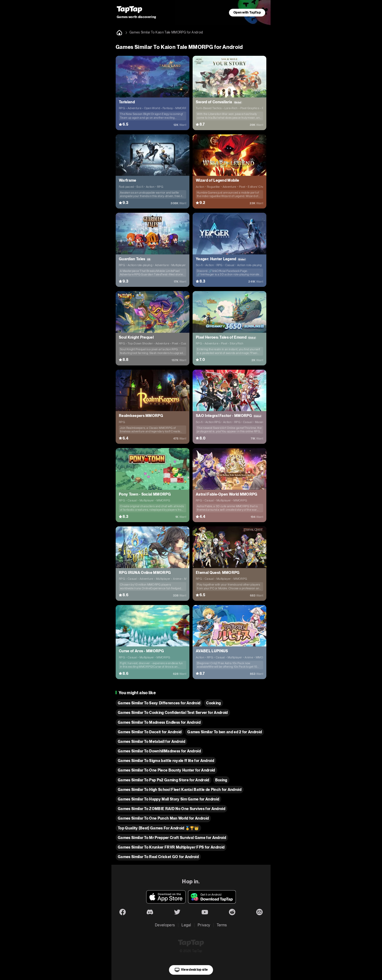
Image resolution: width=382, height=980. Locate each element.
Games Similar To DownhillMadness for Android (159, 751)
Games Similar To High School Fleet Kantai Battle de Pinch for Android (180, 790)
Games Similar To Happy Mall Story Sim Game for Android (168, 799)
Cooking (213, 703)
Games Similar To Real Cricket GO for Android (158, 857)
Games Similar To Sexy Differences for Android (159, 703)
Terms (222, 925)
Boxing (221, 780)
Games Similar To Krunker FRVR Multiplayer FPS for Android (171, 847)
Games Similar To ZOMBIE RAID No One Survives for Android (172, 809)
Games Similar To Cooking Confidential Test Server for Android (173, 713)
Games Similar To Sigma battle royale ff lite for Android (166, 761)
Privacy (204, 925)
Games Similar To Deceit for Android (150, 732)
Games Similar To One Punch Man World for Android (163, 818)
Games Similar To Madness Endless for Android (159, 722)
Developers (165, 925)
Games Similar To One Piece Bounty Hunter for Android (166, 770)
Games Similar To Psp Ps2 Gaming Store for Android (164, 780)
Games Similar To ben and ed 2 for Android (225, 732)
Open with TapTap (247, 12)
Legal (186, 925)
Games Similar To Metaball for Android (151, 742)
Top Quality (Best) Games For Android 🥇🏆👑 (158, 828)
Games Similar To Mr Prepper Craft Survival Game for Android (172, 838)
